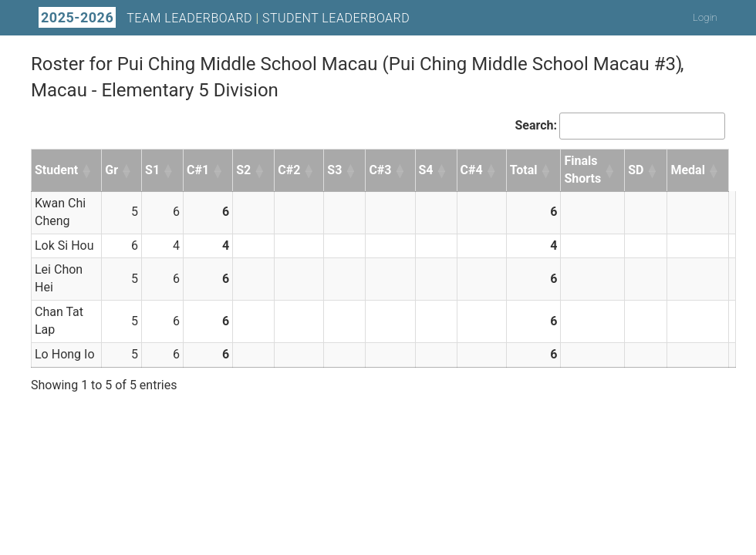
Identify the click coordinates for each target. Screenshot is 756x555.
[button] (87, 170)
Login (705, 17)
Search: (536, 125)
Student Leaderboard (336, 18)
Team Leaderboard (189, 18)
